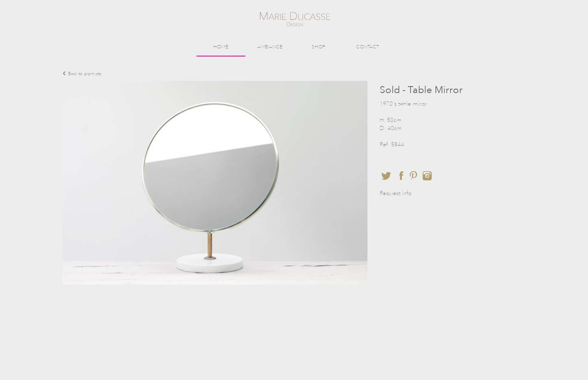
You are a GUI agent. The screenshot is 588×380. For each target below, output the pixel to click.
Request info (396, 193)
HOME (221, 47)
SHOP (318, 47)
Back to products (82, 74)
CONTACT (367, 47)
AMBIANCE (270, 47)
